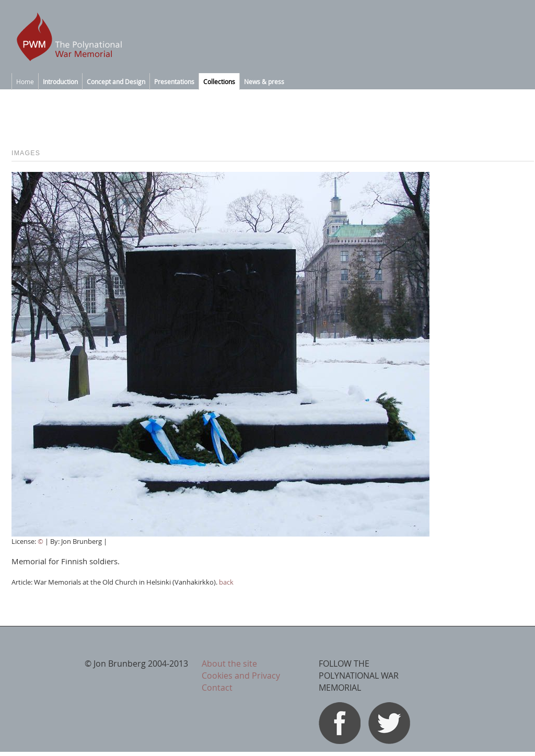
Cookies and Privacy (241, 676)
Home (25, 82)
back (226, 582)
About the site (229, 664)
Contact (217, 688)
